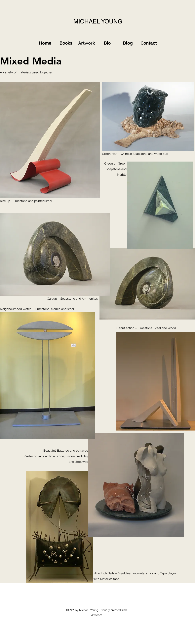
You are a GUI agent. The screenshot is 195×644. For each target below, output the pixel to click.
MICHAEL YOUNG (98, 21)
